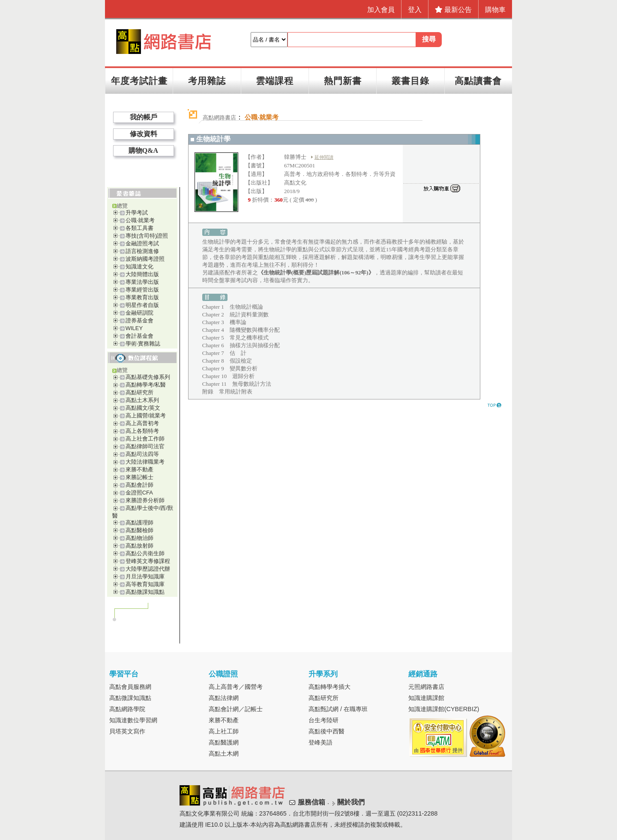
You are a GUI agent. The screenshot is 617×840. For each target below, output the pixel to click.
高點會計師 (139, 485)
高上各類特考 (142, 431)
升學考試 (137, 213)
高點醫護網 (224, 742)
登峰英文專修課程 (148, 561)
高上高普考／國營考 (236, 687)
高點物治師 (139, 538)
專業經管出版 (142, 290)
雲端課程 (275, 81)
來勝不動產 (139, 469)
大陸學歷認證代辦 (148, 569)
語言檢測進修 (142, 251)
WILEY (134, 328)
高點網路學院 (127, 709)
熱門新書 (343, 81)
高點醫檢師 (139, 530)
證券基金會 (139, 320)
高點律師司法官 (145, 446)
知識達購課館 (426, 698)
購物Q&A (143, 150)
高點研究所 (139, 392)
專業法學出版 (142, 282)
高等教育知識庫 (145, 584)
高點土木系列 (142, 400)
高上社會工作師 (145, 439)
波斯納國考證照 (145, 259)
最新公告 (453, 10)
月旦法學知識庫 (145, 576)
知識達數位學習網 (133, 720)
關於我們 (351, 802)
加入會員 (381, 10)
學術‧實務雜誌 (143, 344)
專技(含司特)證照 (147, 236)
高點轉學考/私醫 (146, 385)
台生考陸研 (323, 720)
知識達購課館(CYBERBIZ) (444, 709)
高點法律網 (224, 698)
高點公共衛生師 (145, 553)
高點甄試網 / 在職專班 (338, 709)
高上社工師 (224, 731)
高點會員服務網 (130, 687)
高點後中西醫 (326, 731)
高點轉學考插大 (329, 687)
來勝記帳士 (139, 477)
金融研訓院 (139, 313)
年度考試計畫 (139, 81)
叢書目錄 (410, 81)
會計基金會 (139, 336)
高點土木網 (224, 754)
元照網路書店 (426, 687)
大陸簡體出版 (142, 274)
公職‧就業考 (140, 220)
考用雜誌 (207, 81)
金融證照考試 (142, 243)
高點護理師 (139, 523)
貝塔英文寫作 (127, 731)
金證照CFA (139, 493)
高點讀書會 (478, 81)
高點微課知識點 (145, 592)
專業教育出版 (142, 297)
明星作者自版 (142, 305)
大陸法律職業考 (145, 462)
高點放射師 (139, 546)
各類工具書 (139, 228)
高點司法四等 (142, 454)
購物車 (495, 10)
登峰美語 (320, 742)
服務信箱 (311, 802)
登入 (415, 10)
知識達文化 (139, 267)
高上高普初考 (142, 423)
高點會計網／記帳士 (236, 709)
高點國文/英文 (143, 408)
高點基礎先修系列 (148, 377)
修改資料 (144, 134)
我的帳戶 (144, 117)
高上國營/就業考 (146, 416)
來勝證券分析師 (145, 500)
